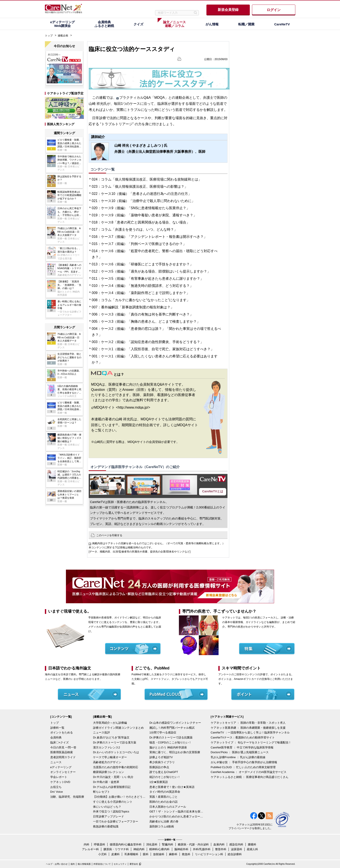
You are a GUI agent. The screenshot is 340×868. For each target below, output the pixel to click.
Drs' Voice (57, 792)
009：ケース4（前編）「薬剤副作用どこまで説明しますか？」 (141, 293)
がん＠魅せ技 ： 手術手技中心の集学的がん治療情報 (244, 762)
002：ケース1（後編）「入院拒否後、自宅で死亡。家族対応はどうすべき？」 (153, 349)
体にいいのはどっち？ (107, 807)
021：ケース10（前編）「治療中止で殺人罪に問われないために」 (143, 201)
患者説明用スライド (63, 757)
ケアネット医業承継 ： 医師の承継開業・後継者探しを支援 (248, 728)
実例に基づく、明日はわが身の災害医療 (175, 752)
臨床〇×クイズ (60, 742)
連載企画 (63, 36)
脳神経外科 (181, 849)
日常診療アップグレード (109, 816)
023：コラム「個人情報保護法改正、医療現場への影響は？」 (140, 187)
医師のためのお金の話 (163, 802)
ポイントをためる (62, 732)
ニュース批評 (101, 732)
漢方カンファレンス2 (106, 747)
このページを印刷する (109, 535)
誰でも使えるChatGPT (164, 772)
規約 (73, 864)
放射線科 (159, 854)
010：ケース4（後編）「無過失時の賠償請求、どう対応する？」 (142, 286)
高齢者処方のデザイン (107, 762)
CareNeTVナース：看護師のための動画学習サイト (243, 737)
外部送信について (102, 864)
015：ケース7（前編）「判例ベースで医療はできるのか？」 (139, 244)
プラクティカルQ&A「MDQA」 (144, 98)
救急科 (186, 854)
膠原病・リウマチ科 (116, 849)
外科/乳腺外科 (202, 849)
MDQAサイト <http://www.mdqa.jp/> (122, 407)
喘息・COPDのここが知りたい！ (170, 742)
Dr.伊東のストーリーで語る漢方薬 (115, 742)
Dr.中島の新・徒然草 (106, 782)
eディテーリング (61, 767)
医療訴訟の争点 (159, 767)
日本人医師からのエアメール (168, 807)
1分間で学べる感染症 (163, 732)
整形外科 (221, 849)
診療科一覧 (57, 728)
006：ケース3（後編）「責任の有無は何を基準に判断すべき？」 (142, 314)
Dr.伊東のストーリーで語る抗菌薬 (171, 737)
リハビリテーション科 (209, 854)
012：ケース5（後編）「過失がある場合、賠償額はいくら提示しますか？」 (151, 271)
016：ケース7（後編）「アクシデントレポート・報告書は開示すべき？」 (149, 237)
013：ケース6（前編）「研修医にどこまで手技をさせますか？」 (142, 264)
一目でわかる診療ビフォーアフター (116, 821)
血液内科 (219, 844)
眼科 (146, 854)
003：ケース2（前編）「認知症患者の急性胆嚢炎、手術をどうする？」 (148, 342)
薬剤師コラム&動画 (162, 826)
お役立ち (56, 787)
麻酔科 (173, 854)
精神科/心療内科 (159, 849)
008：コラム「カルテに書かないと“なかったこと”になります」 (141, 300)
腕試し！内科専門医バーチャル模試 (172, 728)
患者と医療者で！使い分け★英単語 (172, 787)
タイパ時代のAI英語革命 (165, 792)
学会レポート (59, 777)
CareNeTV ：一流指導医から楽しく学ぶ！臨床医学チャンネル (250, 732)
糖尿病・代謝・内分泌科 (193, 844)
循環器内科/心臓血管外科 (126, 844)
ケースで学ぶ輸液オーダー (110, 757)
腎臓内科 (168, 844)
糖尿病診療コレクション (109, 772)
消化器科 (152, 844)
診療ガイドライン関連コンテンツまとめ (118, 728)
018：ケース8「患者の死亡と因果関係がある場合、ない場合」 (141, 222)
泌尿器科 (237, 849)
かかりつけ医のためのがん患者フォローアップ (177, 816)
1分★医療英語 (159, 782)
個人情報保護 (84, 864)
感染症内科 (236, 844)
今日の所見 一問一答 (63, 747)
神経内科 (139, 849)
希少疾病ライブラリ (162, 762)
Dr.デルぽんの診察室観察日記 (112, 787)
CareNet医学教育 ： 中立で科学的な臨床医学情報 (242, 747)
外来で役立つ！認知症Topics (111, 811)
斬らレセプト (101, 792)
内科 (87, 844)
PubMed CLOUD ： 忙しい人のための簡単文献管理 (243, 767)
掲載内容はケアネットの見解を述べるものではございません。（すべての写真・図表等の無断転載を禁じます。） (159, 543)
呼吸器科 (100, 844)
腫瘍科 (252, 844)
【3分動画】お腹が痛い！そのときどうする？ (120, 797)
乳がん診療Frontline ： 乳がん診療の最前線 (238, 757)
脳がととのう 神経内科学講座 (168, 747)
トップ (49, 36)
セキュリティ (120, 864)
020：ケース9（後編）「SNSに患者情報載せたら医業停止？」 (141, 208)
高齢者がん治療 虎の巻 (164, 821)
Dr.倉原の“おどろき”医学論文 (111, 737)
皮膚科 (115, 854)
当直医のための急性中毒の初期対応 (116, 767)
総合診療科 (235, 854)
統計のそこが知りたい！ (165, 777)
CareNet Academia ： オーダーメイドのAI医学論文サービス (249, 772)
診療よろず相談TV (161, 757)
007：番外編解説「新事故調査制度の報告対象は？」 (133, 307)
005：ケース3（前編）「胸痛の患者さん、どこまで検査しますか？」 (146, 321)
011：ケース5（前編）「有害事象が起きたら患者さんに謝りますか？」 (148, 279)
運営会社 (134, 864)
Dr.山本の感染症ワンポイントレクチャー (175, 723)
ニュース (56, 762)
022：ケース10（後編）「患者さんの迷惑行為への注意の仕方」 (142, 194)
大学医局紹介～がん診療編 (110, 723)
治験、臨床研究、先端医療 (67, 797)
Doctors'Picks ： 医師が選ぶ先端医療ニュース (240, 752)
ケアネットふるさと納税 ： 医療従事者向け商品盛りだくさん (250, 777)
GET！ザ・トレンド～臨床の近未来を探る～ (177, 811)
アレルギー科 (90, 849)
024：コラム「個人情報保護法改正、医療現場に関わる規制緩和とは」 (147, 179)
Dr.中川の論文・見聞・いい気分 (113, 777)
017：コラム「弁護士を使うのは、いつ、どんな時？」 (135, 229)
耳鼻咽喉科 (131, 854)
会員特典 (56, 737)
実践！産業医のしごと (163, 797)
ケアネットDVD (60, 782)
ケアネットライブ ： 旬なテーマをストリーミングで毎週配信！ (251, 742)
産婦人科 (252, 849)
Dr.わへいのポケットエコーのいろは (116, 752)
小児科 (102, 854)
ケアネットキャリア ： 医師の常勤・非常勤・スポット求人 (248, 723)
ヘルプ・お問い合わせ (57, 864)
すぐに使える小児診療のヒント (113, 802)
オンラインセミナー (63, 772)
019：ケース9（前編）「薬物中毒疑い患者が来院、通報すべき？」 (144, 215)
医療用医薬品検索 (62, 752)
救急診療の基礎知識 (106, 826)
